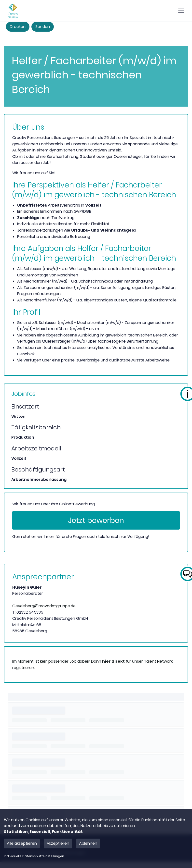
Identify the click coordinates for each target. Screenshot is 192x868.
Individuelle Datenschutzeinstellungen (34, 856)
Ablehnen (88, 843)
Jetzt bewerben (96, 521)
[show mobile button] (181, 11)
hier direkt (114, 661)
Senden (43, 27)
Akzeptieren (58, 843)
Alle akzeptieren (22, 843)
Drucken (18, 27)
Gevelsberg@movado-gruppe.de (44, 606)
